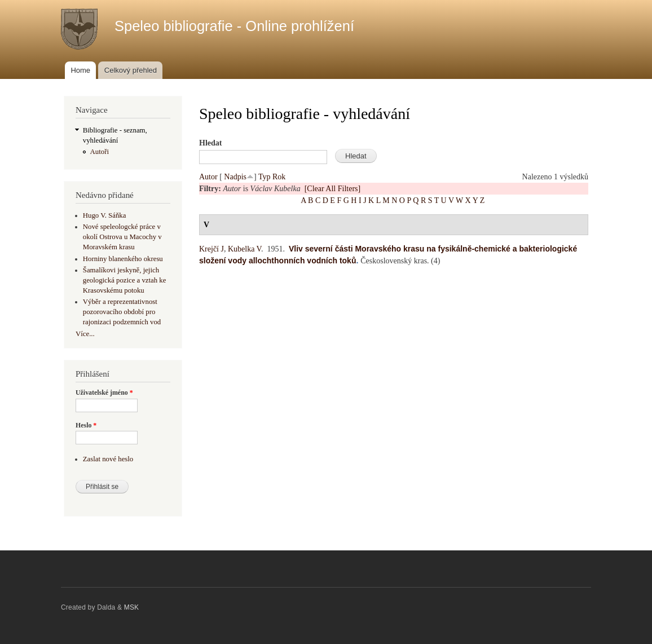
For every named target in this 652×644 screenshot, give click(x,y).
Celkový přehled (131, 70)
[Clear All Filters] (333, 189)
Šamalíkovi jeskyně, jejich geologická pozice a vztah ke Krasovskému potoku (125, 280)
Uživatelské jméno (104, 392)
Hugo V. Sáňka (105, 215)
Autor (208, 177)
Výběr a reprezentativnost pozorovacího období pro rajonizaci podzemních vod (122, 312)
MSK (132, 607)
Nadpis (235, 177)
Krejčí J (212, 249)
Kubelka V (244, 249)
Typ (265, 177)
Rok (279, 177)
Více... (85, 334)
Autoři (100, 152)
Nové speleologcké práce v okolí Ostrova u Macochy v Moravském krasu (122, 237)
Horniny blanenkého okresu (123, 259)
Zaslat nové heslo (108, 459)
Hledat (210, 143)
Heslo (86, 425)
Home (80, 70)
